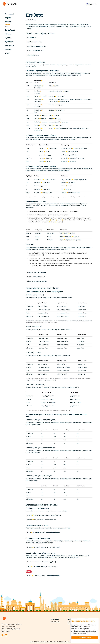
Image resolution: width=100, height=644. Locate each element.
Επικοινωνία (55, 622)
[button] (91, 4)
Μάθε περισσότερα (85, 641)
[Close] (97, 621)
